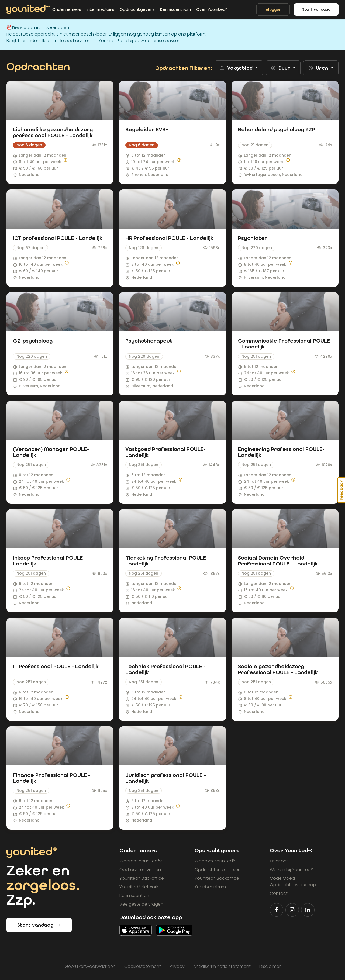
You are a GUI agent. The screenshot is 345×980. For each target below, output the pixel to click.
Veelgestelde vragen (141, 904)
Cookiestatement (143, 966)
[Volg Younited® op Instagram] (292, 910)
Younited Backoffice (142, 878)
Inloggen (273, 10)
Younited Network (139, 887)
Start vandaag (316, 9)
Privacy (177, 966)
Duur (281, 68)
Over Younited (212, 9)
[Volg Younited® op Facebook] (277, 910)
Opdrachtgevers (137, 9)
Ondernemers (67, 9)
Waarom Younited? (141, 861)
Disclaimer (270, 966)
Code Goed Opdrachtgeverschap (293, 881)
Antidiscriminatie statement (222, 966)
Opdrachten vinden (140, 870)
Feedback (341, 490)
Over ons (279, 861)
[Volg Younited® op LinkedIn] (308, 910)
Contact (279, 893)
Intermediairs (100, 9)
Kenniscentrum (175, 9)
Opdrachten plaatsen (218, 870)
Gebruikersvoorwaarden (90, 966)
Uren (319, 68)
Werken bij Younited (291, 870)
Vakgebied (237, 68)
